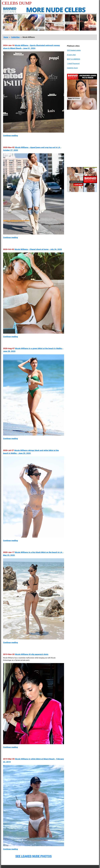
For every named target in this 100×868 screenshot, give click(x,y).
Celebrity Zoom (72, 68)
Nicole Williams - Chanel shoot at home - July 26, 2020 (38, 249)
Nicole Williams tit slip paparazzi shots (32, 654)
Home (6, 37)
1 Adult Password (73, 64)
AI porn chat (71, 55)
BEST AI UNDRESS (74, 59)
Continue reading (10, 136)
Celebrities (15, 37)
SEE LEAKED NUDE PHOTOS (34, 856)
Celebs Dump (17, 3)
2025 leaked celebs (74, 50)
